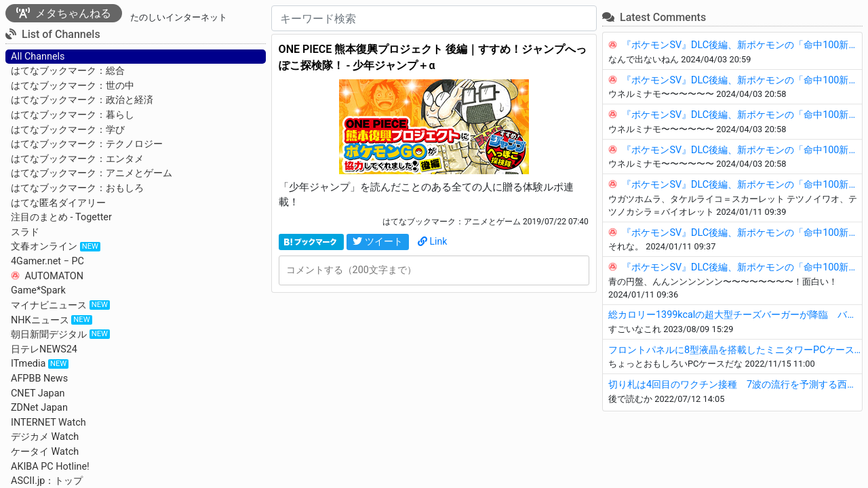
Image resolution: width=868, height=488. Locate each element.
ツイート (378, 241)
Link (433, 241)
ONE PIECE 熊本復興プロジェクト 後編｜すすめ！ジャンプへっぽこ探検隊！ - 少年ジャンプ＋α (433, 57)
